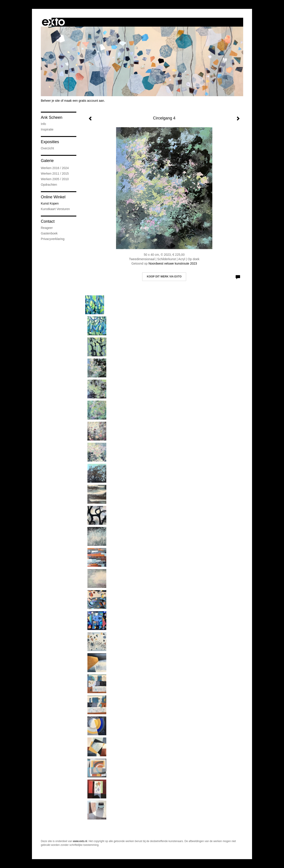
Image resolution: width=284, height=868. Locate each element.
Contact (48, 221)
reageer (47, 228)
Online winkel (53, 197)
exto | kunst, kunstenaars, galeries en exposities (53, 22)
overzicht (47, 148)
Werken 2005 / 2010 (55, 179)
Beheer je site (50, 101)
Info (43, 124)
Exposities (50, 142)
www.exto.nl (80, 841)
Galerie (47, 161)
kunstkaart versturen (55, 209)
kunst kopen (50, 203)
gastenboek (49, 233)
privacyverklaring (53, 239)
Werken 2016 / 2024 (55, 168)
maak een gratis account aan (84, 101)
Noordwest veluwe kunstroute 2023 (173, 263)
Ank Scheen (52, 117)
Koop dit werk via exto (164, 277)
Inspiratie (47, 129)
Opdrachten (49, 185)
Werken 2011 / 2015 (55, 174)
